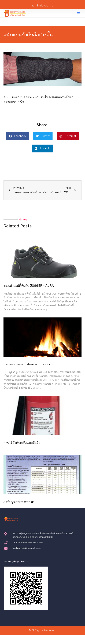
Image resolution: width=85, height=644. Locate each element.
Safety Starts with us (19, 502)
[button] (78, 13)
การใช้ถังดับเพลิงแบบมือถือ (22, 443)
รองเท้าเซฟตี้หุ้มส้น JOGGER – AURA (29, 286)
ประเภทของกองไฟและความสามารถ (29, 364)
